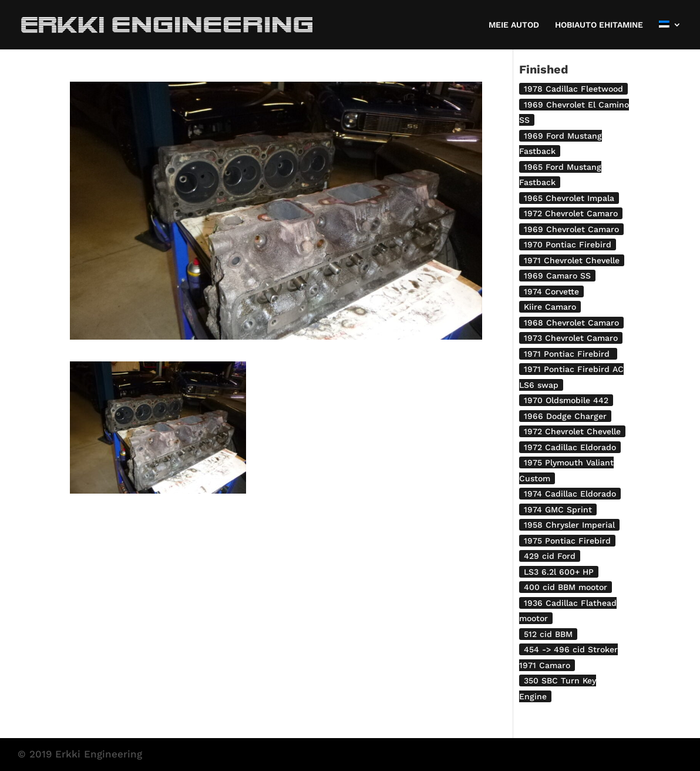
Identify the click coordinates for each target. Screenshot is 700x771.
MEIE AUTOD (514, 25)
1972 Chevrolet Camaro (571, 213)
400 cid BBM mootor (566, 587)
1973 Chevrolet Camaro (571, 338)
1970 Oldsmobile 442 (566, 400)
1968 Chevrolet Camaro (571, 323)
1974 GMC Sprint (558, 509)
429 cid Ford (550, 556)
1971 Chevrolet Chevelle (572, 260)
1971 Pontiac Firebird (568, 354)
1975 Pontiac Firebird (567, 541)
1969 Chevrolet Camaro (571, 229)
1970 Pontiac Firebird (568, 244)
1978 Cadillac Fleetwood (573, 89)
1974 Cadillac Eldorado (570, 494)
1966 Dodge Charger (565, 416)
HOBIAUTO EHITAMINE (599, 25)
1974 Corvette (551, 291)
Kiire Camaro (550, 307)
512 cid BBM (548, 634)
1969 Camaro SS (557, 276)
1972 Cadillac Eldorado (570, 447)
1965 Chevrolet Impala (569, 198)
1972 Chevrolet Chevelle (572, 431)
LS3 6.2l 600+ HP (559, 572)
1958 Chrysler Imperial (569, 525)
